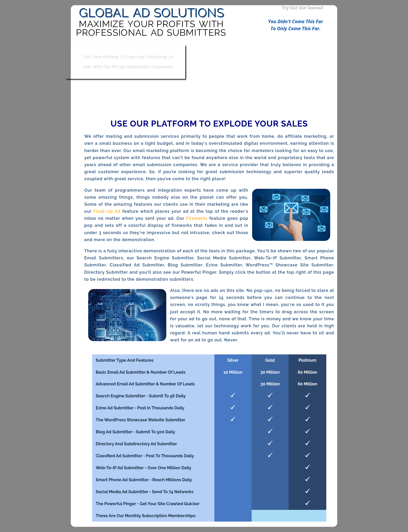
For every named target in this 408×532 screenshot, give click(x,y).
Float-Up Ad (107, 211)
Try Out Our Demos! (302, 7)
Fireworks (197, 218)
